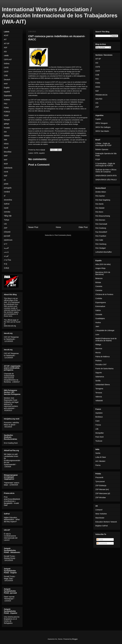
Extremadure (100, 306)
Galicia (98, 310)
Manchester (100, 518)
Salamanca (100, 377)
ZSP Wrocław (101, 497)
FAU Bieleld (100, 208)
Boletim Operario (102, 149)
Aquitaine (99, 413)
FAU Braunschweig (103, 216)
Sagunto (99, 373)
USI (5, 224)
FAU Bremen (100, 220)
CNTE (36, 153)
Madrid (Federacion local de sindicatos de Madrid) (106, 340)
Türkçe (7, 220)
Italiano (7, 136)
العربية (6, 248)
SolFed (7, 204)
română (7, 192)
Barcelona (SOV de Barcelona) (103, 273)
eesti (6, 84)
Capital (98, 119)
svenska (7, 212)
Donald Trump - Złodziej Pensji (10, 557)
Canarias (99, 286)
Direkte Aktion (101, 192)
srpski (6, 208)
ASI (5, 52)
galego (6, 124)
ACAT (6, 35)
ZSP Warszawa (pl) (103, 493)
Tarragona (99, 389)
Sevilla (98, 381)
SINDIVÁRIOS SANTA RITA (106, 176)
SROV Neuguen (102, 123)
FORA (6, 108)
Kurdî (6, 148)
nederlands (8, 168)
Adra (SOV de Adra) (103, 264)
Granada (99, 314)
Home (58, 227)
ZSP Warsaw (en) (102, 489)
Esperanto (8, 96)
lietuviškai (8, 152)
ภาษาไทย (7, 260)
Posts (100, 540)
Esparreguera (101, 302)
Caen (97, 421)
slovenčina (8, 200)
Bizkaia (98, 282)
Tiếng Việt (8, 216)
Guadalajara (100, 318)
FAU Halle (99, 240)
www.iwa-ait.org (10, 326)
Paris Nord (99, 437)
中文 (6, 264)
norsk (6, 172)
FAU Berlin (99, 204)
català (6, 55)
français (7, 120)
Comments (102, 543)
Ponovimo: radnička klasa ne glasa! (11, 424)
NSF (6, 176)
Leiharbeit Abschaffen (104, 252)
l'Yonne (98, 425)
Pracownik (99, 477)
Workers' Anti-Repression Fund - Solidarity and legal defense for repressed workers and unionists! (11, 403)
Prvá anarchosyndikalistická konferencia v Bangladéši (12, 500)
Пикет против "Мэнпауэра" (9, 598)
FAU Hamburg (101, 244)
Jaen (97, 326)
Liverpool (99, 510)
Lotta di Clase (101, 457)
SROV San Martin (102, 131)
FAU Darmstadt (101, 224)
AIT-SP (7, 44)
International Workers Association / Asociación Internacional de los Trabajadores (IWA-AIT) (60, 15)
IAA (5, 132)
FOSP (6, 116)
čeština (7, 64)
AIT (5, 39)
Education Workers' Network (106, 522)
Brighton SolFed (102, 526)
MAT (6, 160)
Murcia (98, 353)
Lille (97, 429)
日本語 (6, 268)
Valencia (99, 397)
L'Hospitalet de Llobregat (105, 330)
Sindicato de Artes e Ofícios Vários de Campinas (106, 171)
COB (6, 76)
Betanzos (99, 278)
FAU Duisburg (101, 228)
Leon (97, 334)
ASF (6, 48)
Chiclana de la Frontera (104, 294)
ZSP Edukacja (101, 486)
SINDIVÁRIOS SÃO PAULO (106, 180)
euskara (7, 100)
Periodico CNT (101, 365)
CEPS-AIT (8, 60)
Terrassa (99, 393)
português (8, 188)
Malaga (98, 344)
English (7, 88)
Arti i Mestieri (100, 461)
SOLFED (99, 99)
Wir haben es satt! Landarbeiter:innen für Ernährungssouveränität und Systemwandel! (12, 459)
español (42, 153)
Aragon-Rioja (100, 268)
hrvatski (7, 128)
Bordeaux (99, 417)
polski (6, 184)
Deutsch (7, 80)
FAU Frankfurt (101, 236)
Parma (98, 465)
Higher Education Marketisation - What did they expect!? (12, 520)
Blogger (75, 639)
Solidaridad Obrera (103, 385)
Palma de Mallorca (102, 357)
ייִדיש (6, 244)
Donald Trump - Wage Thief (10, 577)
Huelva (98, 322)
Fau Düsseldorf (101, 232)
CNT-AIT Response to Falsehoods (11, 338)
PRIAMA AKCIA (101, 95)
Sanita (98, 453)
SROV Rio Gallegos (103, 127)
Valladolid (99, 401)
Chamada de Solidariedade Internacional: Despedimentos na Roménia (11, 378)
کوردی (6, 256)
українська (8, 240)
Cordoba (99, 298)
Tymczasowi (100, 481)
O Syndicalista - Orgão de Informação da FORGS (105, 165)
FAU (6, 104)
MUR (6, 164)
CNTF (6, 72)
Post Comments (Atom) (63, 235)
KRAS (6, 144)
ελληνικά (7, 232)
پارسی (6, 252)
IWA (5, 140)
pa (5, 180)
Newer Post (33, 227)
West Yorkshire (101, 514)
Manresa (99, 349)
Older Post (83, 227)
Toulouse (99, 441)
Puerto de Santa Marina (104, 369)
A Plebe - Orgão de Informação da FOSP (103, 145)
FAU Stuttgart (101, 248)
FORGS (7, 112)
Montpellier (100, 433)
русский (7, 236)
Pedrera (98, 361)
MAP (6, 156)
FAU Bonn (99, 212)
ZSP (6, 228)
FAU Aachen (100, 196)
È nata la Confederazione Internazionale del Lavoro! (11, 537)
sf (5, 196)
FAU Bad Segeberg (103, 200)
